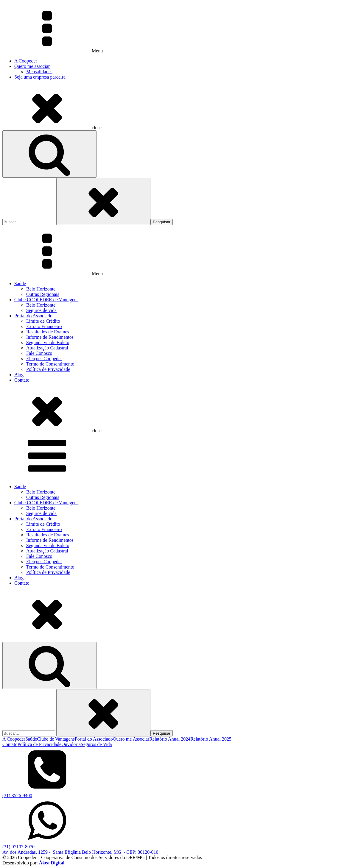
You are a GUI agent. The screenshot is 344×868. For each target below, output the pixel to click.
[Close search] (103, 201)
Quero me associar (32, 66)
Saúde (20, 284)
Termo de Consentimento (50, 364)
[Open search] (49, 154)
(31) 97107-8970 (18, 847)
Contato (22, 380)
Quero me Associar (131, 739)
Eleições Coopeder (44, 359)
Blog (19, 375)
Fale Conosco (39, 353)
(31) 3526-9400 (17, 796)
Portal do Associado (33, 316)
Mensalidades (39, 72)
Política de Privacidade (48, 369)
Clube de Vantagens (56, 739)
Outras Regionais (43, 294)
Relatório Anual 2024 (170, 739)
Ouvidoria (71, 744)
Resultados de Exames (48, 332)
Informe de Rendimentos (50, 337)
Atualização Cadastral (47, 348)
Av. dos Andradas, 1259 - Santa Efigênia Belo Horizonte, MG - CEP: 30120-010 (80, 852)
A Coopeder (26, 61)
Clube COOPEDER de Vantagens (46, 300)
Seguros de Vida (96, 744)
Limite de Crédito (43, 321)
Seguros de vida (41, 310)
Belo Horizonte (41, 289)
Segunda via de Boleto (48, 342)
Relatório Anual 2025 (211, 739)
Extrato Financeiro (44, 326)
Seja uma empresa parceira (40, 77)
